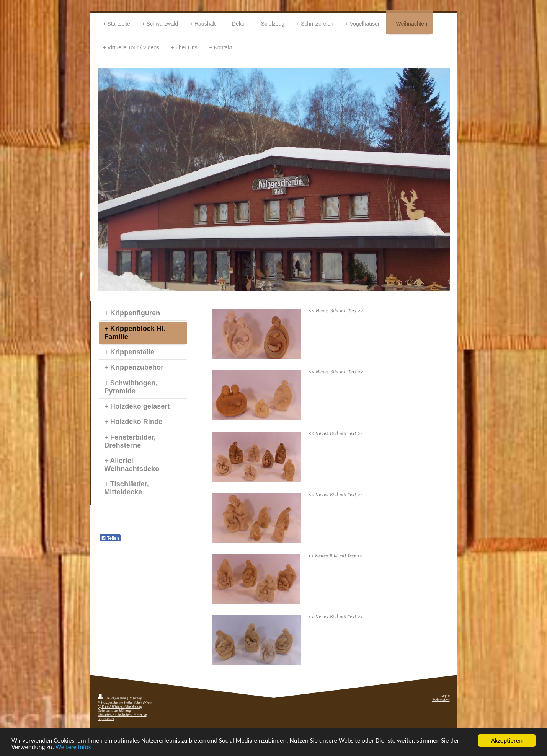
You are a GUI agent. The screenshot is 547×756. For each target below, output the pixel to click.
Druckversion (112, 698)
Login (446, 696)
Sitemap (136, 698)
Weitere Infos (73, 747)
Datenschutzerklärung (114, 711)
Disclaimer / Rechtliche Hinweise (122, 715)
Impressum (106, 719)
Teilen (110, 538)
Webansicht (441, 700)
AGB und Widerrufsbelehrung (120, 707)
